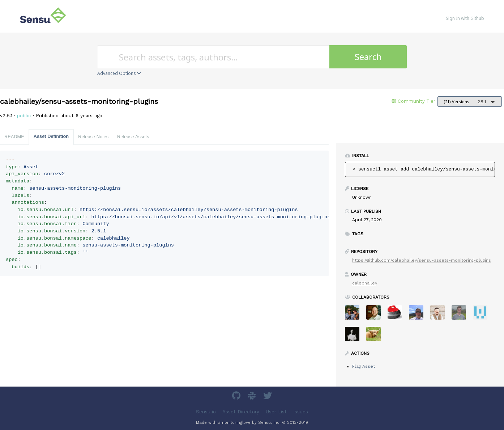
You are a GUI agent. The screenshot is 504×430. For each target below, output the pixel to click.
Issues (301, 412)
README (14, 137)
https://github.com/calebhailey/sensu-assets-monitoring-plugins (422, 260)
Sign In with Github (465, 18)
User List (276, 412)
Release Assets (133, 137)
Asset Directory (241, 412)
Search (368, 57)
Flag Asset (364, 366)
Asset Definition (51, 136)
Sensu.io (206, 412)
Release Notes (93, 137)
